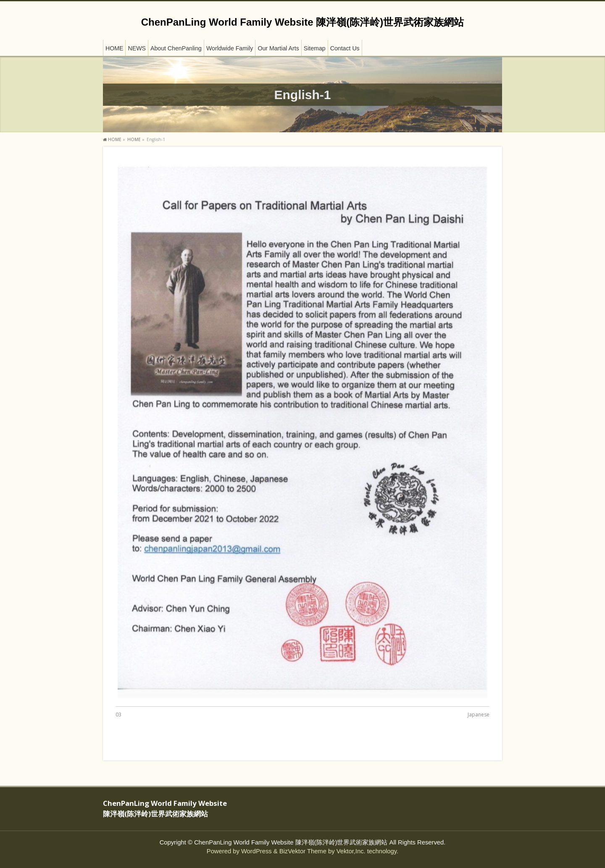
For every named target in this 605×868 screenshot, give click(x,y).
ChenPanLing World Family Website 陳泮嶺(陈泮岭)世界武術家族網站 (302, 22)
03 (118, 715)
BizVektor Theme (303, 851)
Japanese (479, 715)
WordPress (256, 851)
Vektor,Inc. (351, 851)
